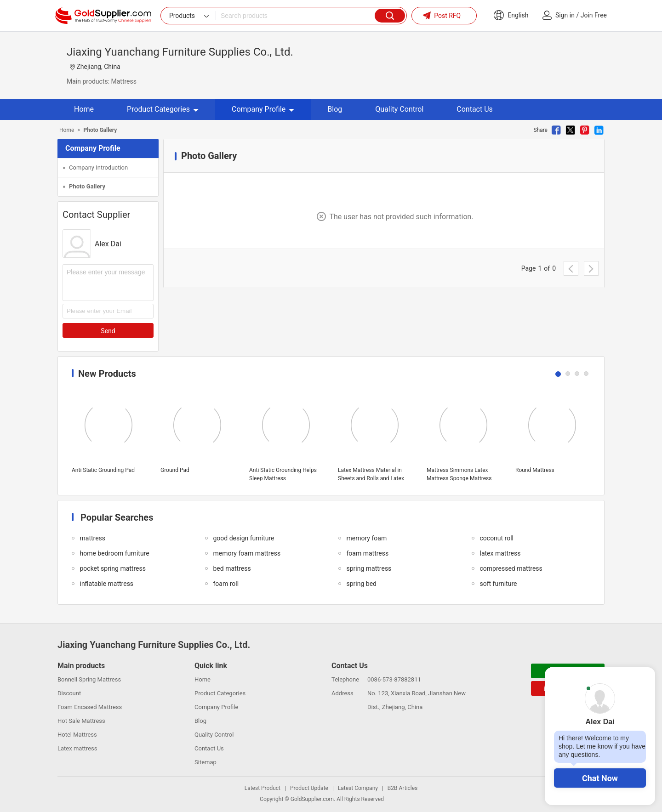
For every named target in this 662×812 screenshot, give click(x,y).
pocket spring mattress (112, 568)
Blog (335, 109)
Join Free (594, 15)
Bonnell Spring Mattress (89, 679)
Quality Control (399, 109)
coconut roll (496, 538)
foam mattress (367, 553)
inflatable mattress (106, 584)
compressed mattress (511, 568)
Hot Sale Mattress (81, 721)
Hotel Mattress (77, 735)
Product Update (309, 788)
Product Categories (163, 109)
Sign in (565, 15)
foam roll (226, 584)
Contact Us (475, 109)
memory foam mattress (247, 553)
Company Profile (263, 109)
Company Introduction (98, 168)
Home (84, 109)
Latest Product (263, 788)
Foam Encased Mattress (90, 707)
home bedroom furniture (114, 553)
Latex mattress (77, 748)
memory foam (366, 538)
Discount (69, 693)
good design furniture (243, 538)
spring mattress (369, 568)
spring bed (361, 584)
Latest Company (358, 788)
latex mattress (500, 553)
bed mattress (232, 568)
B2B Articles (402, 788)
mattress (92, 538)
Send (108, 331)
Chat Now (600, 778)
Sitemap (205, 762)
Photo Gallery (87, 186)
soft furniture (498, 584)
